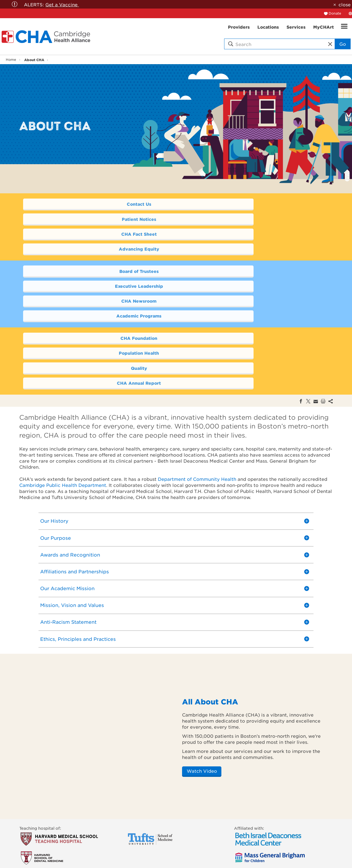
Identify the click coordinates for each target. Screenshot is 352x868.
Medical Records (143, 853)
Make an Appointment (42, 847)
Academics (84, 828)
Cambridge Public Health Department (63, 396)
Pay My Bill (30, 853)
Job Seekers (85, 865)
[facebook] (185, 830)
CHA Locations (142, 840)
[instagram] (229, 830)
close (345, 4)
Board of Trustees (98, 241)
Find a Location (35, 834)
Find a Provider (35, 828)
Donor (79, 859)
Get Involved (32, 859)
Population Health (249, 279)
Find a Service (34, 840)
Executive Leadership (249, 241)
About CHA (34, 60)
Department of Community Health (197, 390)
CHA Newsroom (98, 256)
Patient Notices (249, 204)
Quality (98, 294)
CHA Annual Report (249, 294)
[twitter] (196, 830)
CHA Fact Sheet (98, 219)
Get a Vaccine (62, 4)
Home (11, 59)
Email (132, 828)
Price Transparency (38, 865)
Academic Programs (249, 256)
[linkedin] (218, 830)
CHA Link (136, 847)
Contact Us (98, 204)
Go (343, 44)
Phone (133, 834)
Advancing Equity (249, 219)
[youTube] (207, 830)
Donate (335, 13)
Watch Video (202, 682)
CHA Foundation (98, 279)
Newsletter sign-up (146, 859)
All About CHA (210, 612)
